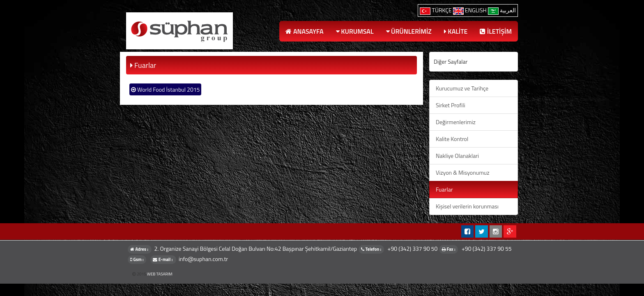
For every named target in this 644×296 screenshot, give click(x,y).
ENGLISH (470, 10)
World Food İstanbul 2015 (165, 89)
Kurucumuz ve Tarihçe (462, 88)
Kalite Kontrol (452, 139)
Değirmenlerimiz (456, 122)
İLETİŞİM (496, 31)
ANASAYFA (304, 31)
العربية (502, 10)
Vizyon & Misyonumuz (463, 172)
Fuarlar (444, 189)
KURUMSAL (355, 31)
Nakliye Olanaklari (457, 156)
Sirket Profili (450, 105)
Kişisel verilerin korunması (467, 206)
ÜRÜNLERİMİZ (409, 31)
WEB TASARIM (160, 274)
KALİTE (456, 31)
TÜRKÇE (436, 10)
